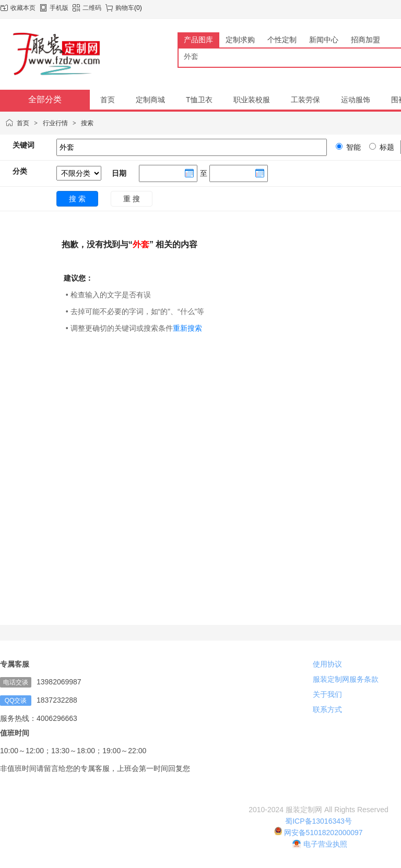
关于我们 (327, 694)
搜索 (87, 123)
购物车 (125, 8)
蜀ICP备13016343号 (319, 821)
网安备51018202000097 (318, 833)
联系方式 (327, 709)
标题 (386, 147)
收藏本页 (23, 8)
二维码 (92, 8)
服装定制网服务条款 (346, 679)
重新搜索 (187, 328)
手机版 (59, 8)
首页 (23, 123)
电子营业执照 (320, 844)
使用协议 (327, 664)
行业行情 (55, 123)
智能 (352, 147)
